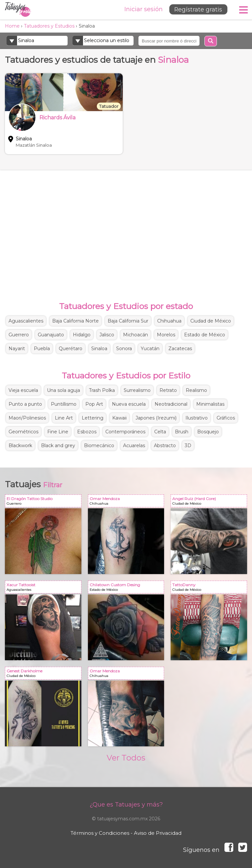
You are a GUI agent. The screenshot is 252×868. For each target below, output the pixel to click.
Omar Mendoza (127, 502)
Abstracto (165, 446)
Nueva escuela (129, 404)
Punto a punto (25, 404)
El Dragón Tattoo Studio (44, 502)
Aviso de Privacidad (158, 833)
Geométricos (23, 432)
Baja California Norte (75, 321)
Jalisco (107, 335)
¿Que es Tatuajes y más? (126, 805)
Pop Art (94, 404)
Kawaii (119, 418)
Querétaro (71, 349)
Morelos (166, 335)
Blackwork (20, 446)
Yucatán (150, 349)
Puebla (42, 349)
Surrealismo (137, 390)
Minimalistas (210, 404)
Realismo (196, 390)
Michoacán (136, 335)
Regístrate (197, 10)
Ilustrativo (197, 418)
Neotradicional (171, 404)
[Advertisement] (126, 229)
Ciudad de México (211, 321)
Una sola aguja (63, 390)
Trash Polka (102, 390)
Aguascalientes (26, 321)
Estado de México (205, 335)
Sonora (124, 349)
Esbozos (87, 432)
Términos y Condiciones (100, 833)
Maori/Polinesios (27, 418)
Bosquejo (208, 432)
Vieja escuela (23, 390)
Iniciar (142, 9)
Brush (182, 432)
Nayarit (17, 349)
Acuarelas (134, 446)
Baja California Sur (128, 321)
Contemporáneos (125, 432)
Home (12, 26)
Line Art (64, 418)
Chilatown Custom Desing (127, 588)
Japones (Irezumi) (156, 418)
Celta (160, 432)
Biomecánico (99, 446)
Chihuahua (169, 321)
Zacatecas (180, 349)
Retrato (168, 390)
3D (188, 446)
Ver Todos (126, 758)
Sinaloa (99, 349)
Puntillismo (64, 404)
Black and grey (58, 446)
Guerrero (19, 335)
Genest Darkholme (44, 675)
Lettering (93, 418)
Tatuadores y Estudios (49, 26)
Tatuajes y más (18, 10)
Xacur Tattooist (44, 588)
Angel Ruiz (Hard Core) (210, 502)
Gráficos (226, 418)
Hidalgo (82, 335)
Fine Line (58, 432)
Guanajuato (51, 335)
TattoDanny (210, 588)
